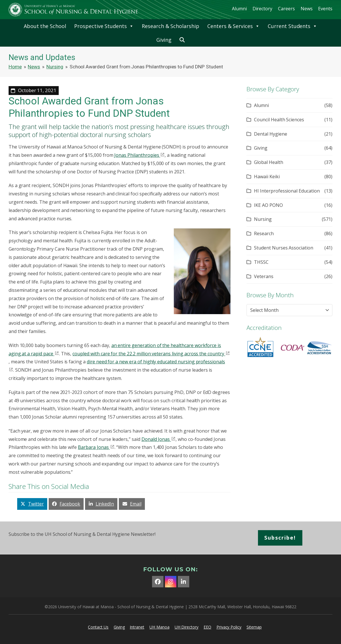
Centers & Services (233, 26)
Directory (263, 9)
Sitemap (254, 627)
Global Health (268, 162)
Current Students (292, 26)
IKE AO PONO (268, 205)
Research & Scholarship (170, 26)
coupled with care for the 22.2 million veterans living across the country (148, 354)
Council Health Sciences (279, 120)
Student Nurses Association (284, 248)
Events (325, 9)
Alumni (239, 9)
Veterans (264, 276)
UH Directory (187, 627)
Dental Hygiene (270, 134)
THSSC (261, 262)
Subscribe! (280, 538)
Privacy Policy (229, 627)
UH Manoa (159, 627)
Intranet (137, 627)
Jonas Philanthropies (137, 155)
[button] (182, 40)
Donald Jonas (156, 439)
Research (264, 233)
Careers (286, 9)
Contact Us (98, 627)
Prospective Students (104, 26)
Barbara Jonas (93, 447)
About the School (45, 26)
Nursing (263, 219)
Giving (164, 40)
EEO (207, 627)
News (307, 9)
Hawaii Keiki (267, 177)
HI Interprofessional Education (287, 191)
